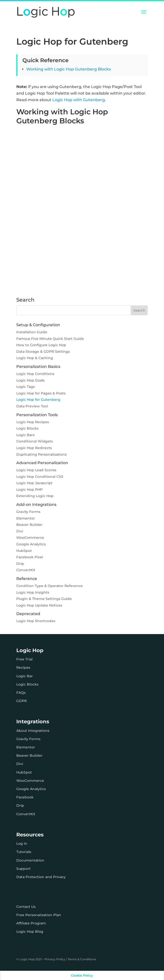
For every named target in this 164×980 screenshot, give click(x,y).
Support (23, 869)
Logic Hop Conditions (35, 374)
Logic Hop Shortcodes (36, 621)
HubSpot (24, 551)
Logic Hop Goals (30, 380)
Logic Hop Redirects (34, 448)
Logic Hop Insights (33, 592)
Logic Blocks (27, 428)
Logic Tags (26, 387)
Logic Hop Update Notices (39, 605)
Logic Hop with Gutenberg (79, 100)
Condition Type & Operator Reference (50, 586)
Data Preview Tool (32, 406)
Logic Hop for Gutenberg (38, 400)
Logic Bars (25, 435)
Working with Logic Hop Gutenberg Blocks (68, 69)
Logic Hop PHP (29, 490)
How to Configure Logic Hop (41, 345)
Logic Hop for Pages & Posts (41, 393)
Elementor (26, 518)
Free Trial (24, 659)
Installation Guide (32, 332)
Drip (20, 564)
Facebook (25, 797)
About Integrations (33, 731)
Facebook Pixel (30, 557)
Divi (20, 531)
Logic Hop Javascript (34, 483)
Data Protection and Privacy (41, 877)
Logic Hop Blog (30, 931)
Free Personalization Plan (39, 915)
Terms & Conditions (82, 959)
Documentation (30, 860)
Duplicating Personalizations (41, 454)
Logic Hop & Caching (35, 358)
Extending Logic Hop (35, 496)
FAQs (21, 693)
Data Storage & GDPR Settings (43, 352)
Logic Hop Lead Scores (36, 470)
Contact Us (26, 907)
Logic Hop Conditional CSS (40, 477)
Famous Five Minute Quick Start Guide (50, 339)
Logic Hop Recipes (33, 422)
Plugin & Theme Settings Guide (44, 599)
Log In (22, 843)
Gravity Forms (28, 512)
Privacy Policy (55, 959)
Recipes (23, 667)
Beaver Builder (29, 525)
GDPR (22, 701)
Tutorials (24, 852)
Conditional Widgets (35, 441)
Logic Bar (25, 676)
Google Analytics (31, 544)
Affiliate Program (31, 923)
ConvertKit (26, 570)
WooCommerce (30, 538)
